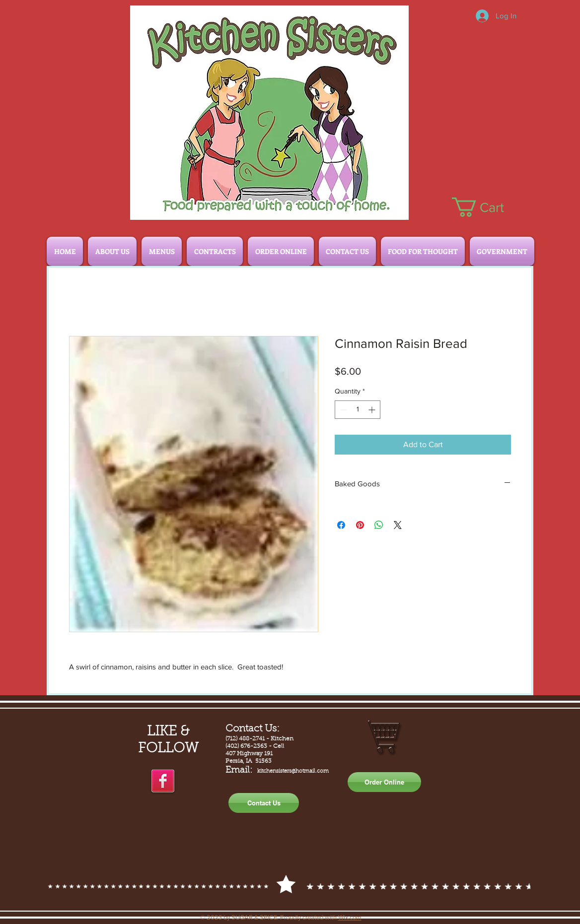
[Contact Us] (264, 803)
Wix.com (350, 917)
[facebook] (163, 782)
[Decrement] (342, 410)
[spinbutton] (358, 410)
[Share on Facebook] (341, 525)
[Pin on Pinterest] (360, 525)
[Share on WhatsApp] (379, 525)
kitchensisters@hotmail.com (293, 771)
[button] (488, 207)
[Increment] (373, 410)
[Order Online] (384, 782)
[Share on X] (398, 525)
